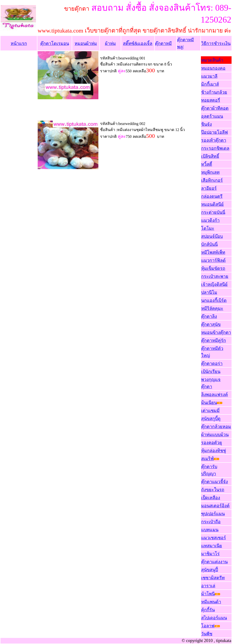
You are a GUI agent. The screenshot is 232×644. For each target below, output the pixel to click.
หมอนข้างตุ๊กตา (216, 332)
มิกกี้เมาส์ (210, 84)
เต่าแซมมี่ (210, 411)
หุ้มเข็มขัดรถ (213, 268)
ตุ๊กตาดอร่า (212, 363)
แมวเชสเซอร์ (214, 538)
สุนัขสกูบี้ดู (211, 419)
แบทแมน (210, 530)
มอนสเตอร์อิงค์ (215, 506)
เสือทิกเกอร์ (212, 180)
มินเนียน (212, 403)
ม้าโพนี (208, 594)
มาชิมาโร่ (210, 554)
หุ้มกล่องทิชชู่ (214, 451)
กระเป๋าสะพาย (215, 276)
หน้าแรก (19, 43)
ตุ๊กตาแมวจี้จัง (215, 482)
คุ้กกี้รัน (208, 610)
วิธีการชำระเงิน (216, 43)
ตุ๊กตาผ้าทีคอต (215, 108)
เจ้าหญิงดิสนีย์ (214, 284)
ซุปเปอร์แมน (213, 514)
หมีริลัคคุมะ (212, 308)
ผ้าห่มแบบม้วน (215, 435)
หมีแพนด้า (211, 602)
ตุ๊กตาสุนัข (211, 324)
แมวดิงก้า (210, 220)
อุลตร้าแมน (212, 116)
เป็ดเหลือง (211, 498)
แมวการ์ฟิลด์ (213, 260)
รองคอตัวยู (212, 443)
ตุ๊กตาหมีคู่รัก (214, 340)
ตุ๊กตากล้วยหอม (216, 427)
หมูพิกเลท (210, 172)
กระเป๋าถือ (211, 522)
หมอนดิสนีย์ (212, 204)
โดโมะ (208, 228)
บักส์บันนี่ (209, 244)
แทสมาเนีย (212, 546)
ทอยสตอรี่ (211, 100)
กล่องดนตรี (212, 196)
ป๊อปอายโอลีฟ (215, 132)
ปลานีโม (209, 292)
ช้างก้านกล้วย (214, 92)
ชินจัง (206, 124)
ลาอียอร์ (209, 188)
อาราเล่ (208, 586)
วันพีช (207, 634)
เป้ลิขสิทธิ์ (210, 156)
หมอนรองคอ (213, 68)
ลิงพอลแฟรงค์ (215, 395)
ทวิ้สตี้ (207, 164)
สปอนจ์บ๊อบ (212, 236)
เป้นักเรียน (211, 372)
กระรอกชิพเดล (215, 148)
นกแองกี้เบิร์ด (214, 300)
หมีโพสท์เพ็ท (213, 252)
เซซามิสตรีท (213, 578)
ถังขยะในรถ (213, 490)
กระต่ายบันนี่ (213, 212)
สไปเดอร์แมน (214, 618)
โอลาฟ (208, 626)
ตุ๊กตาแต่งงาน (214, 562)
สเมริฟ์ (207, 459)
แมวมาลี (209, 76)
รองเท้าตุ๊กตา (214, 140)
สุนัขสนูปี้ (210, 570)
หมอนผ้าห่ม (86, 43)
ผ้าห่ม (110, 43)
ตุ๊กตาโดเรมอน (55, 43)
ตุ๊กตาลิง (209, 316)
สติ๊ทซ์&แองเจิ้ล (138, 43)
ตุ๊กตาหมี (163, 43)
